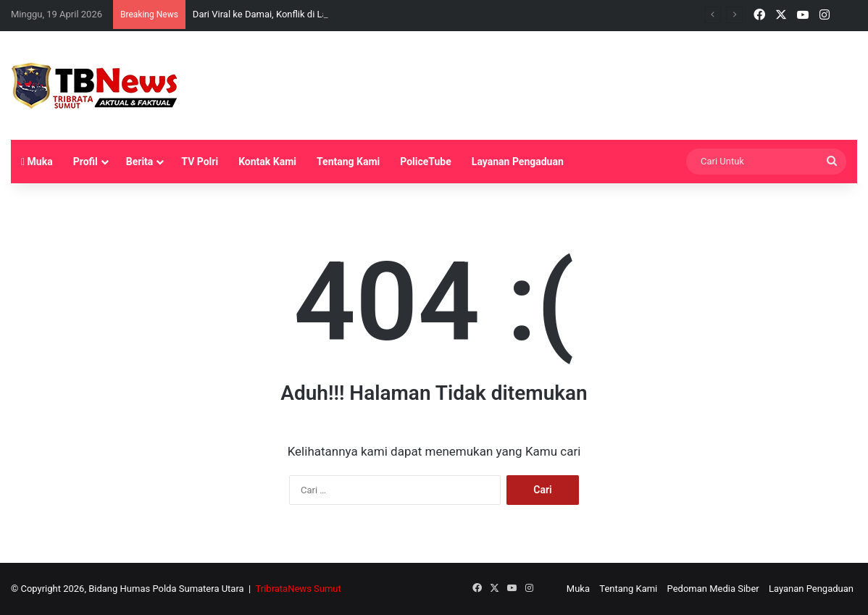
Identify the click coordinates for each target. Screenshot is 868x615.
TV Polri (200, 162)
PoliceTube (426, 162)
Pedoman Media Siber (713, 589)
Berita (140, 162)
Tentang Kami (348, 162)
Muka (37, 162)
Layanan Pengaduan (518, 162)
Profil (85, 162)
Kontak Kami (267, 162)
